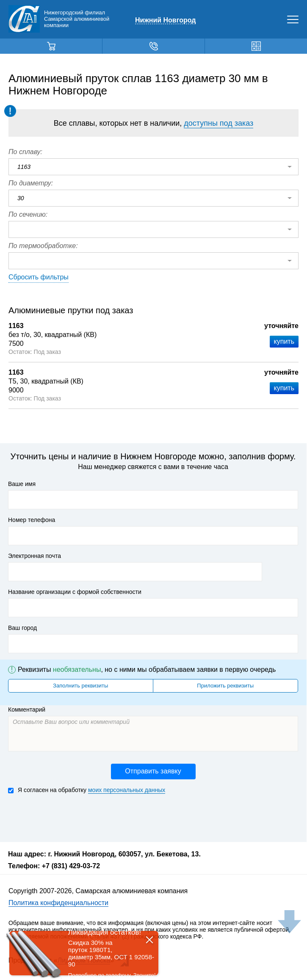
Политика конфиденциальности (58, 903)
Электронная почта (35, 556)
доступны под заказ (218, 123)
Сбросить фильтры (39, 277)
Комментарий (27, 709)
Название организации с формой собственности (75, 592)
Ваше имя (22, 484)
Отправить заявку (153, 771)
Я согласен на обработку (87, 790)
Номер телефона (32, 520)
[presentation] (72, 817)
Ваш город (22, 628)
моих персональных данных (127, 790)
